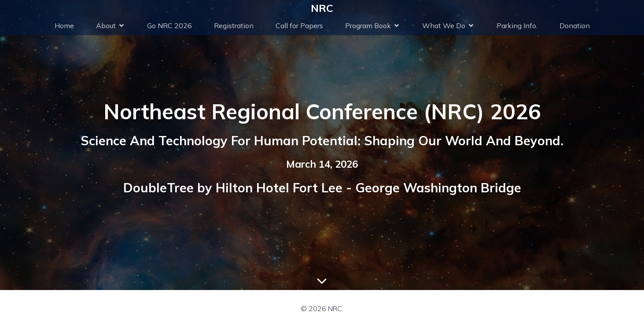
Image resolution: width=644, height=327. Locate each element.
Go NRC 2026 (169, 26)
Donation (575, 26)
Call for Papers (299, 26)
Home (64, 26)
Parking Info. (517, 26)
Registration (234, 26)
